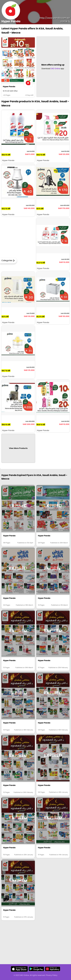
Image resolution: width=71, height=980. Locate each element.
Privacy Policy (51, 975)
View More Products (18, 448)
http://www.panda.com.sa (55, 18)
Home (65, 21)
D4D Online (55, 69)
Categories (7, 260)
